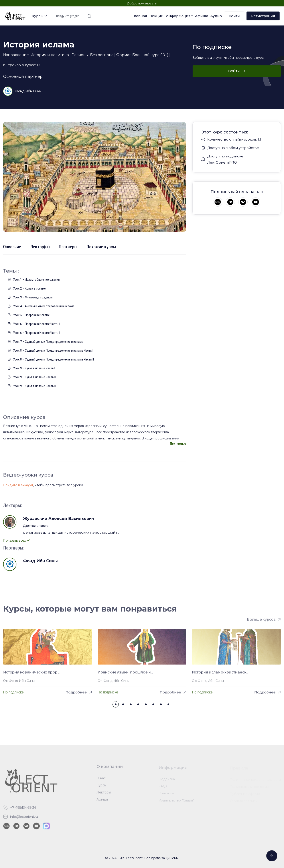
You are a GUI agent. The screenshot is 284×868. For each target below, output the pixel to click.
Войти (234, 16)
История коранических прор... (31, 675)
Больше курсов (261, 622)
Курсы (38, 16)
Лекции (156, 16)
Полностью (178, 444)
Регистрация (263, 16)
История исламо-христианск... (220, 675)
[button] (116, 704)
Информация (178, 16)
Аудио (216, 16)
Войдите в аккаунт (18, 485)
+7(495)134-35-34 (23, 810)
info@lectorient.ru (24, 819)
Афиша (202, 16)
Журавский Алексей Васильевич (59, 519)
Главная (140, 16)
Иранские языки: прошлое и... (125, 675)
